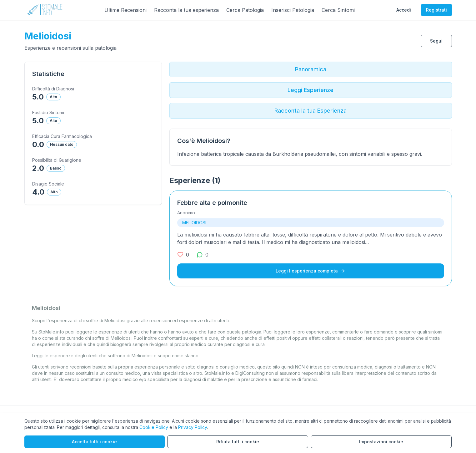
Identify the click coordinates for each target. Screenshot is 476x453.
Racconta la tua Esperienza (311, 111)
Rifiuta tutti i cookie (238, 442)
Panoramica (311, 69)
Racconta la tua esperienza (186, 10)
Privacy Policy (193, 427)
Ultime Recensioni (125, 10)
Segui (436, 41)
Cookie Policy (154, 427)
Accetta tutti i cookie (94, 442)
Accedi (404, 10)
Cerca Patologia (245, 10)
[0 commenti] (203, 255)
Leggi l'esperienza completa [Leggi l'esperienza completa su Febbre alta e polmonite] (311, 271)
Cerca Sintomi (338, 10)
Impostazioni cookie (381, 442)
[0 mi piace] (183, 255)
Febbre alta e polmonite (212, 203)
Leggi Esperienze (311, 90)
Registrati (436, 10)
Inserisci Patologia (293, 10)
